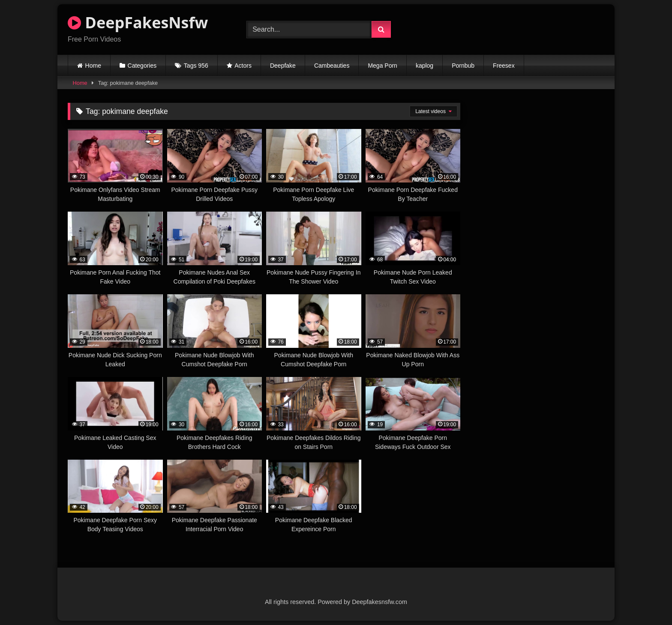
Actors (243, 66)
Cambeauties (332, 66)
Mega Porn (382, 66)
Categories (142, 66)
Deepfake (283, 66)
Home (93, 66)
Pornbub (463, 66)
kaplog (424, 66)
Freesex (504, 66)
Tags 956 (196, 66)
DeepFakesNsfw (138, 22)
